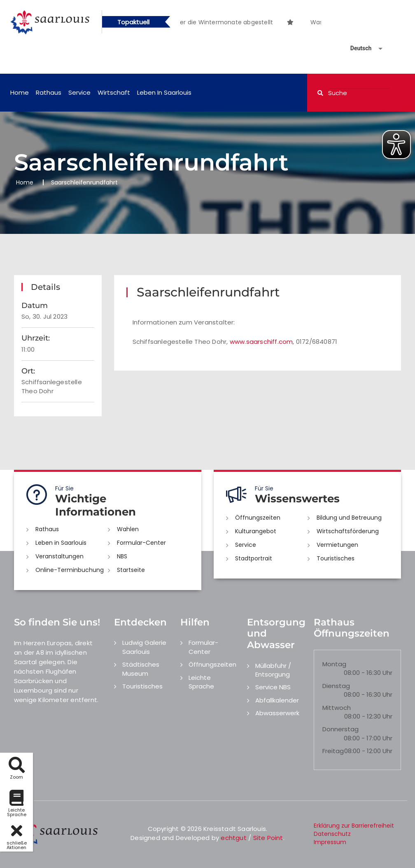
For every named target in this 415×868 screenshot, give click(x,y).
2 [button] (257, 23)
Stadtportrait (254, 558)
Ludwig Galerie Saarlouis (144, 647)
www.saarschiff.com (261, 342)
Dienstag (336, 686)
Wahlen (128, 529)
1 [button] (245, 23)
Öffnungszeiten (258, 518)
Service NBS (273, 687)
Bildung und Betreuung (349, 518)
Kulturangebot (256, 531)
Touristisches (336, 558)
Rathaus (49, 92)
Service (79, 92)
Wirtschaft (114, 92)
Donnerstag (340, 729)
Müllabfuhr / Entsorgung (273, 670)
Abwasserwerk (277, 713)
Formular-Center (141, 543)
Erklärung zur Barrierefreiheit (354, 826)
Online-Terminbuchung (70, 570)
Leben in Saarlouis (164, 92)
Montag (334, 664)
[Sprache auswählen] (357, 48)
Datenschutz (332, 834)
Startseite (131, 570)
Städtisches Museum (141, 669)
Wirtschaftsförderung (348, 531)
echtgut (233, 838)
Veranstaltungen (59, 556)
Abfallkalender (277, 700)
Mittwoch (337, 708)
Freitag (333, 751)
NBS (122, 556)
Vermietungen (337, 545)
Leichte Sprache (201, 682)
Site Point (268, 838)
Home (20, 92)
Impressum (330, 842)
